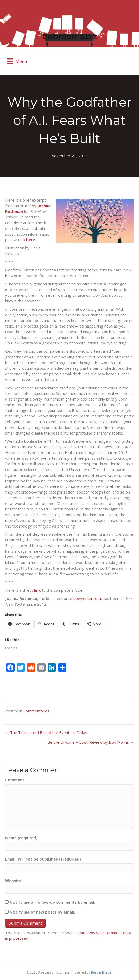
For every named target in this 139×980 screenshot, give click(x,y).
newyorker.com (87, 598)
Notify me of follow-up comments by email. (52, 902)
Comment (15, 780)
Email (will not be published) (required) (43, 859)
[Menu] (17, 61)
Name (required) (21, 838)
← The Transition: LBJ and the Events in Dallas (46, 732)
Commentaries (36, 711)
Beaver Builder (102, 972)
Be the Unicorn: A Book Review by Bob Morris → (91, 742)
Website (13, 881)
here (31, 239)
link (37, 590)
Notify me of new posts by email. (42, 912)
